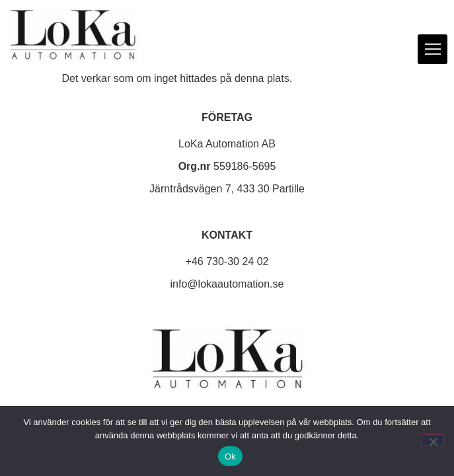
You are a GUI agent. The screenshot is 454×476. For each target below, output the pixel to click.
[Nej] (433, 440)
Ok (230, 456)
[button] (433, 49)
